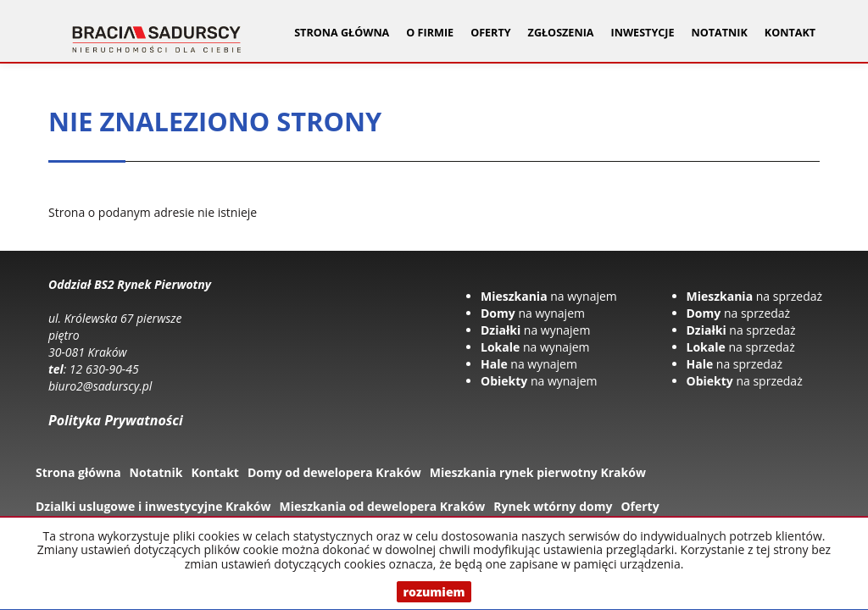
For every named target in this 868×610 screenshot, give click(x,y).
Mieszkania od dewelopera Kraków (383, 506)
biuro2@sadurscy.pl (100, 386)
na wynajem (549, 296)
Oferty (640, 506)
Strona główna (342, 33)
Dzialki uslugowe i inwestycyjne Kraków (153, 506)
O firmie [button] (430, 33)
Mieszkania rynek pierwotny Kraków (538, 472)
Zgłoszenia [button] (561, 33)
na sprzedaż (755, 296)
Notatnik (720, 33)
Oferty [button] (490, 33)
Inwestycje (643, 33)
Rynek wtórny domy (553, 506)
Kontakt (790, 33)
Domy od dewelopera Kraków (334, 472)
